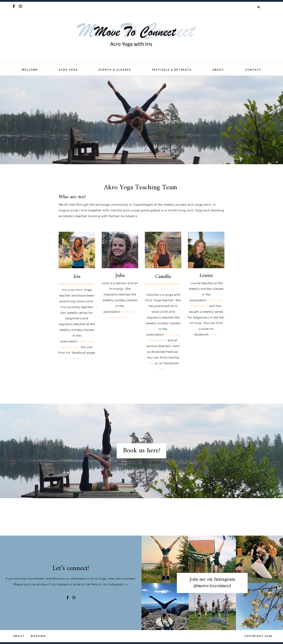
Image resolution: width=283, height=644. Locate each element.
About (218, 70)
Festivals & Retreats (172, 70)
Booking (38, 636)
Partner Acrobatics (123, 216)
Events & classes (115, 70)
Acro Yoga (68, 70)
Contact (253, 70)
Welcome (30, 70)
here (151, 363)
